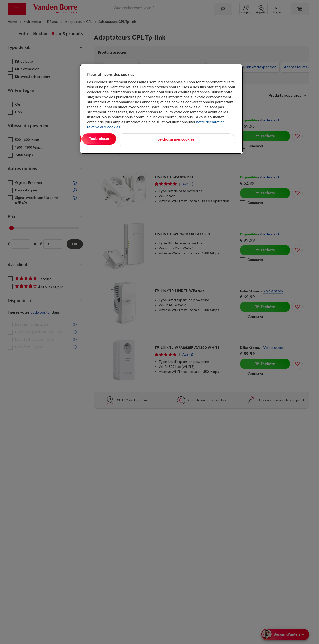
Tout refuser (152, 139)
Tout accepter (108, 139)
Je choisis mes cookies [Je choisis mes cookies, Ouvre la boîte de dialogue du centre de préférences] (211, 139)
